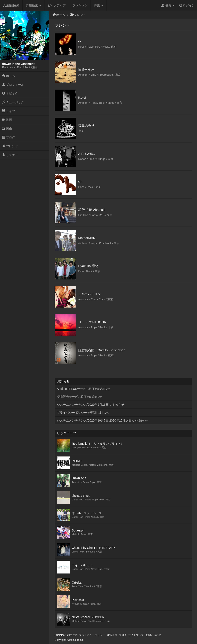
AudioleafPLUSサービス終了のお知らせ (84, 389)
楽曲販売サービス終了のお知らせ (79, 397)
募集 (98, 5)
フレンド (10, 146)
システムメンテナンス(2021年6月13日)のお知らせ (91, 405)
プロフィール (13, 85)
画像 (7, 129)
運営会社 (112, 635)
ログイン (187, 5)
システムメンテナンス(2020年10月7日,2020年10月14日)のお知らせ (102, 420)
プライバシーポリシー (92, 635)
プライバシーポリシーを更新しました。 (84, 413)
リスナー (10, 155)
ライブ (9, 111)
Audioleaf (11, 5)
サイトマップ (136, 635)
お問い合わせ (153, 635)
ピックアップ (57, 5)
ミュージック (13, 102)
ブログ (9, 137)
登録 (168, 5)
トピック (10, 93)
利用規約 (72, 635)
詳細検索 (33, 5)
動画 (7, 120)
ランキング (80, 5)
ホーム (9, 76)
